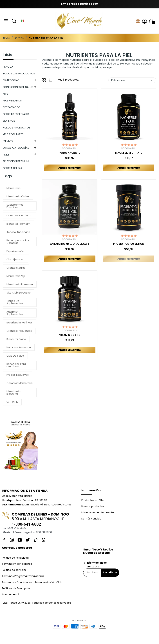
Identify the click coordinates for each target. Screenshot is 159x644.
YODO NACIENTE (70, 153)
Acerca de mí (10, 594)
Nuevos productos (93, 506)
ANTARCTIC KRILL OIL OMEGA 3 (70, 244)
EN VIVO (8, 141)
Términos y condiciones (17, 564)
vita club (12, 402)
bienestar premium (18, 224)
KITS (5, 94)
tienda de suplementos (15, 302)
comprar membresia (20, 383)
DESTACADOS (12, 107)
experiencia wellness (19, 323)
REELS (6, 155)
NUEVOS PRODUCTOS (17, 127)
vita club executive (19, 293)
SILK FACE (9, 121)
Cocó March (70, 148)
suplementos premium (15, 206)
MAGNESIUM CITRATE (129, 153)
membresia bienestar (14, 393)
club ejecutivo (15, 259)
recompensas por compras (18, 242)
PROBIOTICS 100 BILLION (129, 244)
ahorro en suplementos (15, 313)
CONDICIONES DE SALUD (18, 87)
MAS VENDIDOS (12, 100)
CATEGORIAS (11, 80)
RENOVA (8, 67)
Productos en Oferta (94, 500)
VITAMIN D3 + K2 (70, 335)
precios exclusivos (18, 375)
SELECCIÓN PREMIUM (16, 161)
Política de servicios (14, 570)
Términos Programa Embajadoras (23, 576)
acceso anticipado (18, 232)
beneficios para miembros (16, 365)
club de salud (15, 356)
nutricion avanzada (19, 347)
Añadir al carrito (70, 168)
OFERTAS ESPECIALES (16, 114)
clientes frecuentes (19, 331)
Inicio (7, 55)
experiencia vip (16, 251)
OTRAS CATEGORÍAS (16, 148)
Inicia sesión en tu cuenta (98, 512)
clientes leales (16, 268)
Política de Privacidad (15, 558)
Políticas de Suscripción (17, 588)
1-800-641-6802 (26, 524)
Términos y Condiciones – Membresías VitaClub (32, 582)
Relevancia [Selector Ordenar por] (132, 80)
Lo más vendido (91, 519)
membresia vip (16, 276)
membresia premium (20, 284)
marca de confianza (19, 216)
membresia (14, 188)
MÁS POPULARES (13, 134)
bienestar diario (16, 339)
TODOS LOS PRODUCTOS (19, 73)
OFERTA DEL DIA (12, 168)
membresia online (18, 196)
